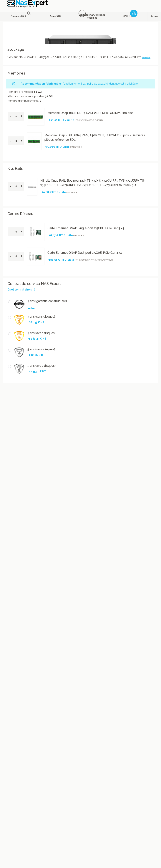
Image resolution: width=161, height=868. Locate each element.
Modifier (146, 57)
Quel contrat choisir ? (21, 290)
